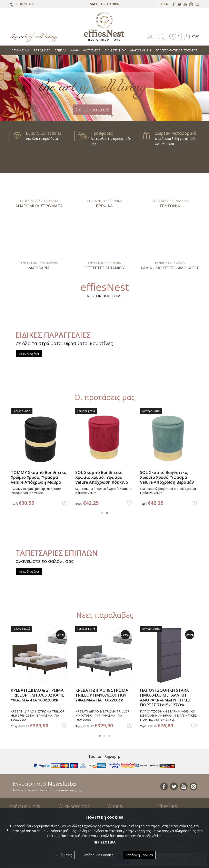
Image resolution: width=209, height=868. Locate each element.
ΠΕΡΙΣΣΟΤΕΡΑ (105, 842)
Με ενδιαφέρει (29, 354)
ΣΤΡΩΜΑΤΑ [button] (42, 50)
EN (166, 4)
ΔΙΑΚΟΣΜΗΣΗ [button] (141, 50)
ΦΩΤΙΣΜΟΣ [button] (92, 50)
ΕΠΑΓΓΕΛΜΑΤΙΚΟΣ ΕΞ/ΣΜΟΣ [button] (176, 50)
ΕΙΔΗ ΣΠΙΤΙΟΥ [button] (115, 50)
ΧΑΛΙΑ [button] (75, 50)
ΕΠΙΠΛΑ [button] (60, 50)
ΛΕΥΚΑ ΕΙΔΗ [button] (20, 50)
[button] (173, 40)
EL (161, 4)
